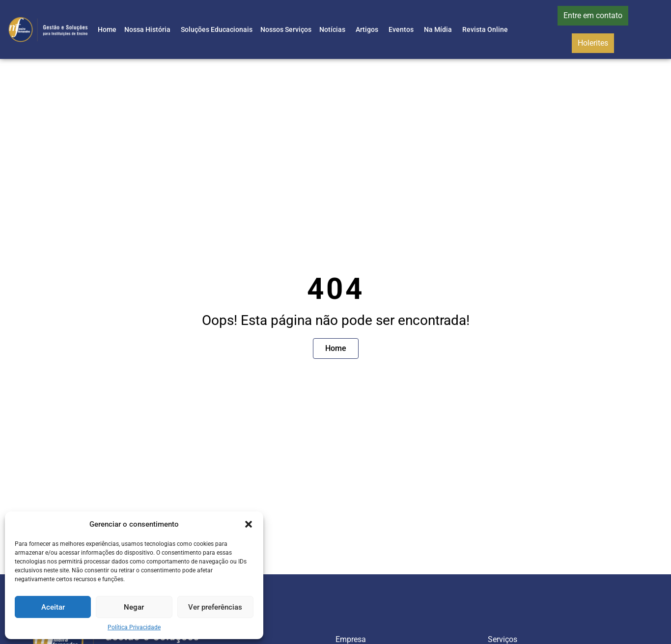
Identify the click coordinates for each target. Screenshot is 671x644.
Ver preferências (215, 607)
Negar (134, 607)
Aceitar (53, 607)
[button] (249, 524)
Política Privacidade (134, 627)
